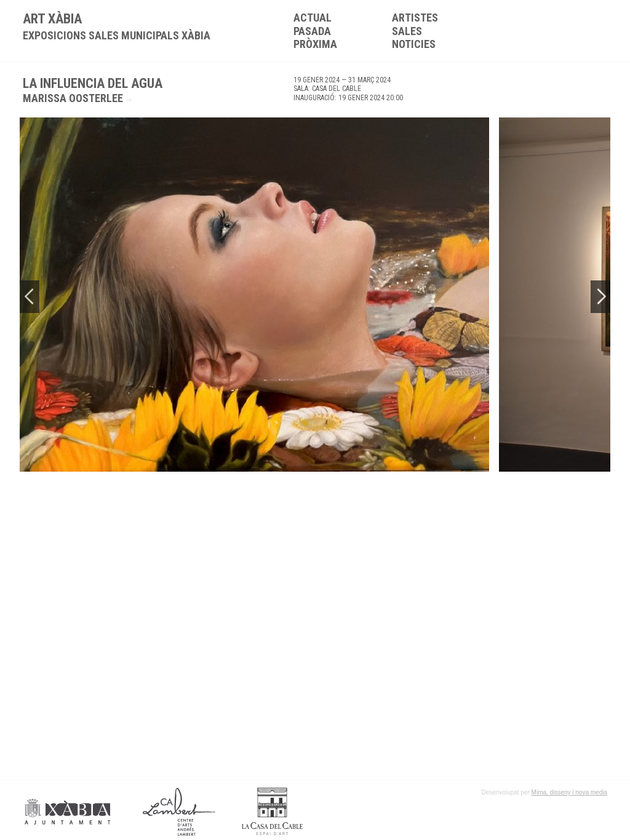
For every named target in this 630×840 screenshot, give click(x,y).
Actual (313, 18)
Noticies (414, 44)
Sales (407, 31)
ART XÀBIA (117, 26)
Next (600, 297)
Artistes (415, 18)
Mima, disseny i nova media (569, 792)
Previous (30, 297)
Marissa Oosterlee (73, 98)
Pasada (312, 31)
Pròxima (315, 44)
